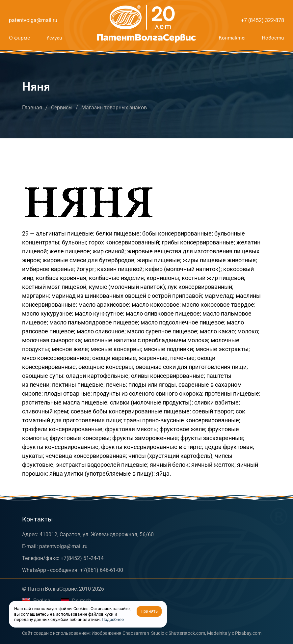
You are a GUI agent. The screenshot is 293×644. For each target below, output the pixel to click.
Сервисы (62, 108)
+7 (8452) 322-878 (263, 20)
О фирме (19, 38)
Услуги (54, 38)
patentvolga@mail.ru (33, 20)
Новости (273, 38)
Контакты (232, 38)
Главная (32, 108)
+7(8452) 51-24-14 (82, 558)
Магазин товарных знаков (114, 108)
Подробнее (113, 619)
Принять (149, 611)
